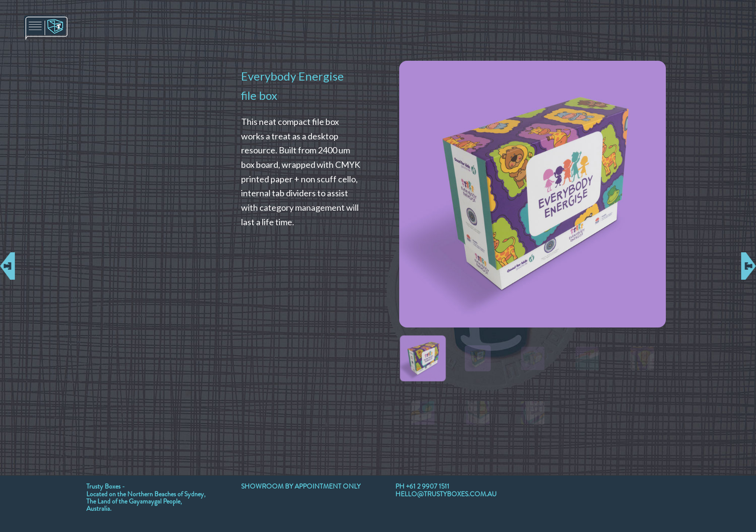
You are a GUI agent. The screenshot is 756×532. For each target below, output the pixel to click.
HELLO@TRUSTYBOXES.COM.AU (446, 494)
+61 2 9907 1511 (428, 486)
